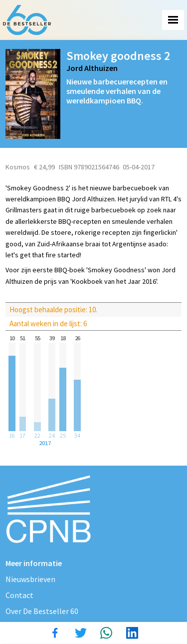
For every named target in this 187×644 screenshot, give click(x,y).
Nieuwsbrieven (30, 579)
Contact (19, 595)
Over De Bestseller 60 (42, 611)
